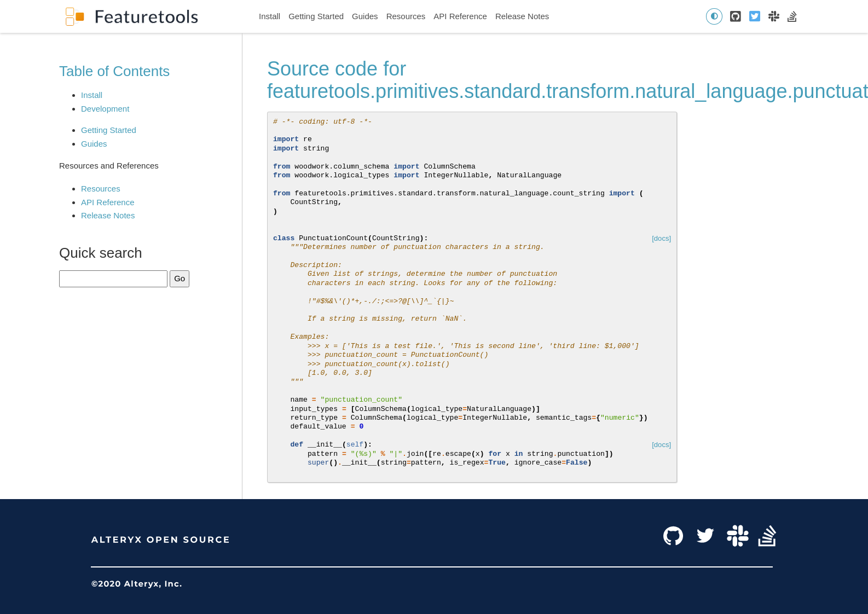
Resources (406, 16)
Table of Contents (114, 71)
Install (270, 16)
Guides (365, 16)
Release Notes (522, 16)
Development (105, 109)
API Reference (460, 16)
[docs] (661, 238)
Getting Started (316, 16)
